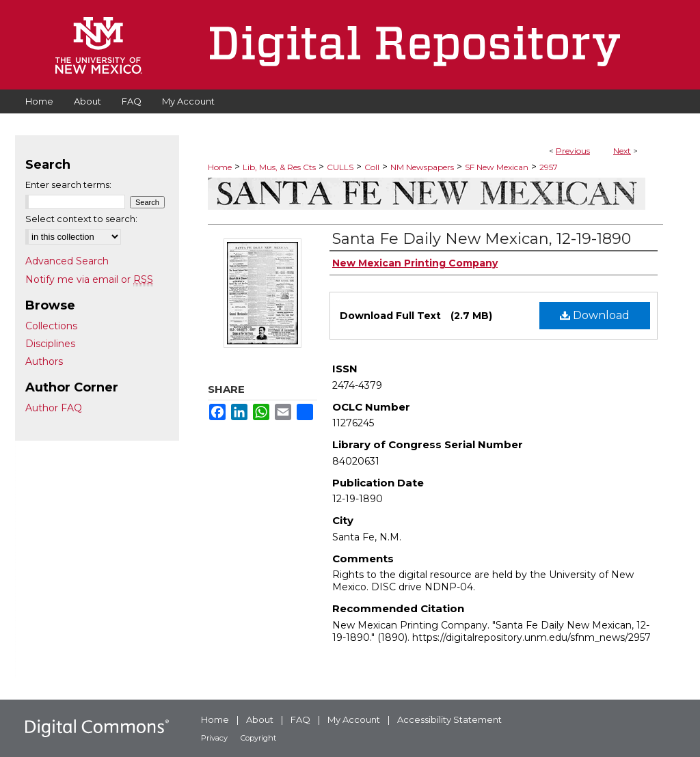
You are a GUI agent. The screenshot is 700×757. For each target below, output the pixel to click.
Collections (51, 326)
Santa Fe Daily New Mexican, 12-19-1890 (482, 239)
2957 (549, 167)
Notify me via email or (89, 279)
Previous (573, 151)
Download (595, 315)
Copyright (258, 738)
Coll (372, 167)
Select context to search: (81, 219)
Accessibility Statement (449, 719)
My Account (354, 719)
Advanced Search (67, 261)
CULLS (340, 167)
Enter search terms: (68, 184)
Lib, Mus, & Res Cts (279, 167)
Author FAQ (54, 408)
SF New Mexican (497, 167)
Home (220, 167)
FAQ (300, 719)
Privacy (214, 738)
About (260, 719)
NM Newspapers (422, 167)
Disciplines (50, 344)
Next (622, 151)
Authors (44, 361)
